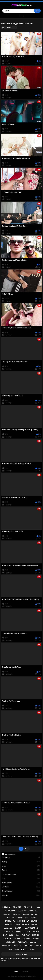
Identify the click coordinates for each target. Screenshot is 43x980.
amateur (20, 932)
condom (26, 914)
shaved (34, 921)
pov (5, 935)
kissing (36, 935)
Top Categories (10, 854)
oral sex (17, 907)
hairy (33, 918)
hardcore (8, 928)
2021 (26, 918)
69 (13, 918)
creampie (26, 939)
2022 (8, 918)
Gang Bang (21, 858)
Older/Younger (21, 891)
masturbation (31, 928)
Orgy (21, 879)
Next (27, 849)
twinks (17, 939)
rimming (6, 907)
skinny (38, 946)
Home (16, 971)
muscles (17, 946)
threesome (28, 946)
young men (11, 942)
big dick (18, 928)
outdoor (35, 914)
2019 (28, 932)
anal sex (9, 925)
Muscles (21, 895)
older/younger (10, 911)
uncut (24, 949)
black (32, 949)
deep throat (23, 921)
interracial (10, 921)
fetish (37, 907)
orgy (18, 925)
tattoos (23, 911)
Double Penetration (21, 874)
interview (16, 914)
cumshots (8, 932)
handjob (33, 942)
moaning (7, 914)
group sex (6, 946)
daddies (19, 918)
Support (26, 971)
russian (36, 932)
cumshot (33, 911)
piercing (36, 939)
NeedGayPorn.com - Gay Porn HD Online (20, 976)
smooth (7, 939)
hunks (16, 949)
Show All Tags (21, 954)
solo (11, 935)
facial (34, 925)
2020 (18, 935)
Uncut (21, 866)
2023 (10, 949)
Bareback (21, 887)
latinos (26, 924)
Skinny (21, 870)
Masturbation (21, 883)
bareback (23, 942)
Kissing (21, 862)
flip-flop (26, 935)
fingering (28, 907)
